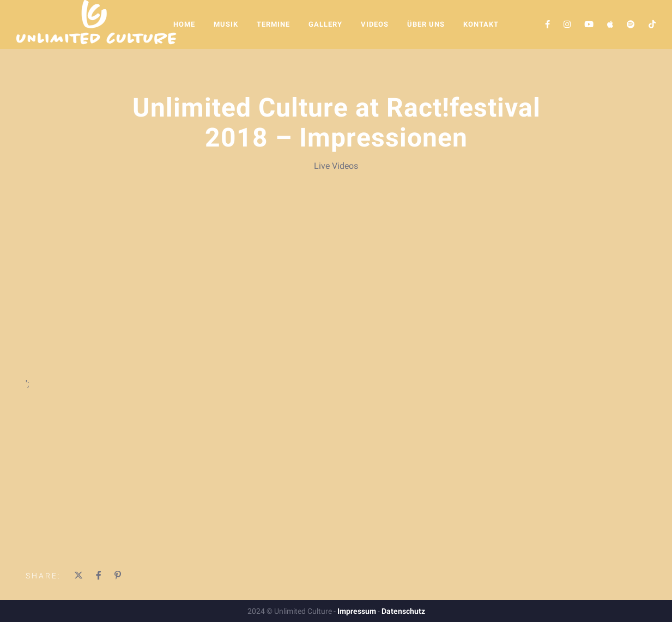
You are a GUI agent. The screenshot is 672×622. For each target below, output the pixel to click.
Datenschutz (403, 611)
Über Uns (426, 24)
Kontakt (481, 24)
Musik (226, 24)
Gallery (325, 24)
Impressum (357, 611)
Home (184, 24)
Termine (273, 24)
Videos (375, 24)
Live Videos (336, 166)
